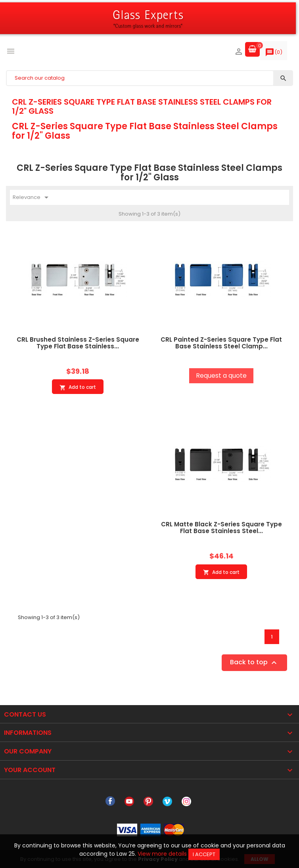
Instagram (186, 801)
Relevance (32, 197)
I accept (204, 854)
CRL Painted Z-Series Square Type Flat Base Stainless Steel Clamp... (221, 343)
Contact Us (25, 714)
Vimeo (167, 801)
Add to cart (78, 387)
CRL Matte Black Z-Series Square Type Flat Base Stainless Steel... (221, 528)
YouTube (129, 801)
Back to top (254, 662)
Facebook (110, 801)
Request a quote (221, 376)
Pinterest (148, 801)
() (274, 54)
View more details (162, 854)
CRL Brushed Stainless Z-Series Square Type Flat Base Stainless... (78, 343)
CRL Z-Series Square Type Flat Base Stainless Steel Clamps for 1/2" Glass (142, 106)
